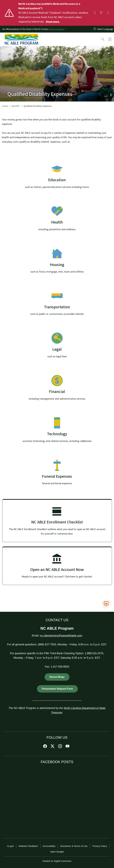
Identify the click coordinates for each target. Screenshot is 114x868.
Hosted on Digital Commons (57, 861)
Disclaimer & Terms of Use (74, 846)
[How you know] (58, 29)
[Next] (108, 13)
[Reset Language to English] (95, 29)
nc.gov (10, 846)
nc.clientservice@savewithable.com (61, 636)
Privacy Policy (100, 846)
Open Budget (57, 852)
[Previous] (95, 13)
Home (5, 106)
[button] (101, 39)
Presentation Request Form (57, 689)
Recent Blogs (57, 677)
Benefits (16, 106)
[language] (105, 29)
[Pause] (101, 13)
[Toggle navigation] (110, 39)
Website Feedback (28, 846)
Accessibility (49, 846)
